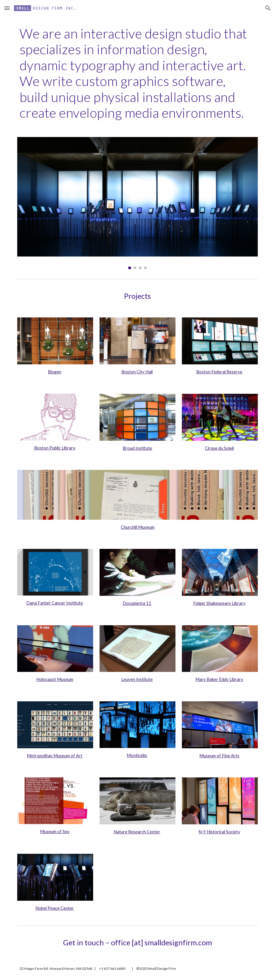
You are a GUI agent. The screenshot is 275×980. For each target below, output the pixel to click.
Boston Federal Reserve (219, 372)
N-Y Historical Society (219, 832)
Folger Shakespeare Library (219, 603)
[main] (138, 73)
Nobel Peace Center (55, 908)
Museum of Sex (55, 831)
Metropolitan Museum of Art (55, 756)
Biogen (55, 372)
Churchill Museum (138, 527)
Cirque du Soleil (219, 448)
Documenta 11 (137, 603)
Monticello (137, 755)
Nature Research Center (137, 832)
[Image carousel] (138, 203)
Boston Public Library (55, 448)
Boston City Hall (137, 372)
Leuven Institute (137, 679)
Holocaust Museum (55, 679)
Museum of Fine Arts (219, 756)
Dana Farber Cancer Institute (55, 603)
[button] (7, 8)
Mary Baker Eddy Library (219, 679)
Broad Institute (137, 448)
